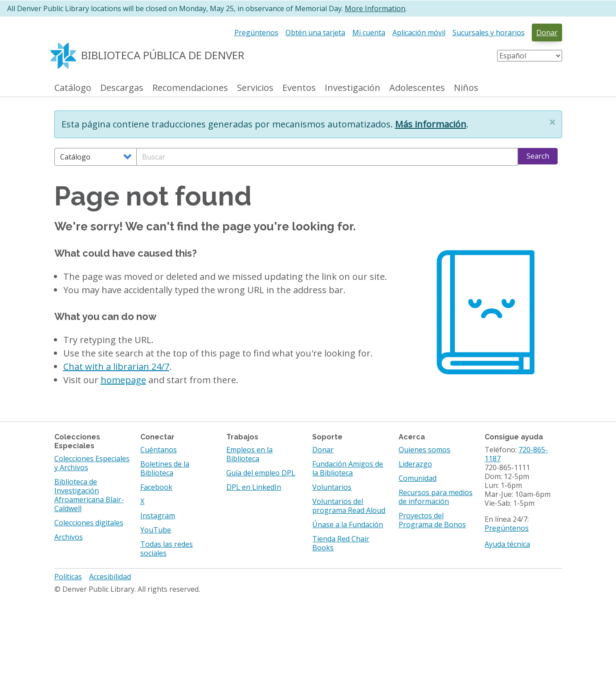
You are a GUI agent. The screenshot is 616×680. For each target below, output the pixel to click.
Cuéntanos (159, 450)
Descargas (122, 88)
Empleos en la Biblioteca (249, 454)
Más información (431, 124)
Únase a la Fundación (348, 524)
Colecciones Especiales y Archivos (92, 463)
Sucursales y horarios (489, 33)
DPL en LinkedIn (254, 487)
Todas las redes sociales (167, 549)
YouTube (156, 530)
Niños (466, 88)
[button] (552, 122)
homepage (123, 380)
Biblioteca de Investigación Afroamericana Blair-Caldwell (89, 495)
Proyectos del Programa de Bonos (432, 520)
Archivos (69, 537)
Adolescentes (417, 88)
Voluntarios (332, 487)
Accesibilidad (110, 577)
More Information (375, 8)
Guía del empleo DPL (261, 473)
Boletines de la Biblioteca (165, 468)
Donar (547, 33)
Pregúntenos (256, 33)
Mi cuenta (369, 33)
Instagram (158, 516)
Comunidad (418, 478)
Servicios (255, 88)
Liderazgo (415, 464)
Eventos (299, 88)
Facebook (156, 487)
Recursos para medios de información (436, 497)
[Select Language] (530, 56)
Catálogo (73, 88)
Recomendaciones (190, 88)
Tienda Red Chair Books (341, 543)
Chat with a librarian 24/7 (116, 367)
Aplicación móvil (419, 33)
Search (538, 156)
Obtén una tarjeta (315, 33)
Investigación (353, 88)
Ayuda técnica (507, 544)
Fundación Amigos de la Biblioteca (348, 468)
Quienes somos (424, 450)
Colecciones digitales (89, 523)
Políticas (68, 577)
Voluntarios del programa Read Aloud (349, 506)
